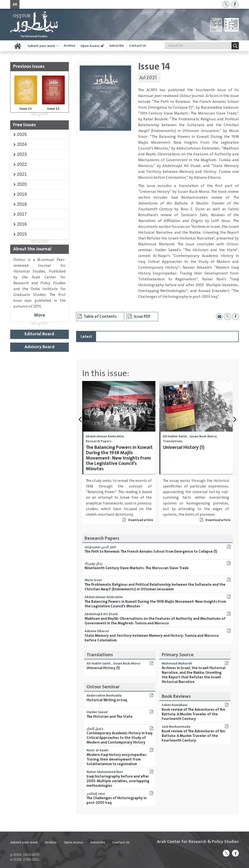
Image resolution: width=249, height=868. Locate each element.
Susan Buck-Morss (203, 436)
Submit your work (41, 46)
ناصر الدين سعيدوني (100, 547)
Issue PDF (139, 317)
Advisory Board (40, 347)
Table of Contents (97, 317)
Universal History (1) (184, 447)
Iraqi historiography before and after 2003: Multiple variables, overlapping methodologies (118, 781)
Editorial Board (39, 334)
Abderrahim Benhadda (104, 696)
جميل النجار (95, 729)
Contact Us (138, 46)
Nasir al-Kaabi (98, 750)
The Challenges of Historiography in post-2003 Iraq (117, 800)
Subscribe (117, 46)
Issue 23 (26, 109)
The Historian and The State (110, 717)
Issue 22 (53, 109)
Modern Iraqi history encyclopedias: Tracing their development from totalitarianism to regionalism (117, 759)
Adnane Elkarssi (97, 631)
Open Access (90, 46)
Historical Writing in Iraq (107, 700)
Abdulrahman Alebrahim (105, 436)
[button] (22, 134)
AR (15, 4)
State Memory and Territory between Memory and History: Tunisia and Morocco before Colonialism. (152, 638)
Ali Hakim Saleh (175, 436)
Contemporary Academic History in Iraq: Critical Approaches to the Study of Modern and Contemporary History (120, 738)
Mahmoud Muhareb (177, 664)
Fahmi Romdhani (175, 705)
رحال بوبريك (93, 564)
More (40, 315)
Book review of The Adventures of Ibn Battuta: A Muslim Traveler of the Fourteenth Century (193, 714)
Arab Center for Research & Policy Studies (198, 842)
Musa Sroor (93, 580)
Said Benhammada (176, 727)
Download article (138, 520)
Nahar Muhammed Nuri (105, 772)
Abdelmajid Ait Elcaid (101, 614)
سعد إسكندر (96, 794)
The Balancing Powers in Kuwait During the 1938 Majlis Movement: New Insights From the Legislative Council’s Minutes (119, 458)
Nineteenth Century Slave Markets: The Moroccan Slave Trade (137, 568)
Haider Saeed (97, 712)
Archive (70, 46)
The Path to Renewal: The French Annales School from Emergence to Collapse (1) (151, 552)
